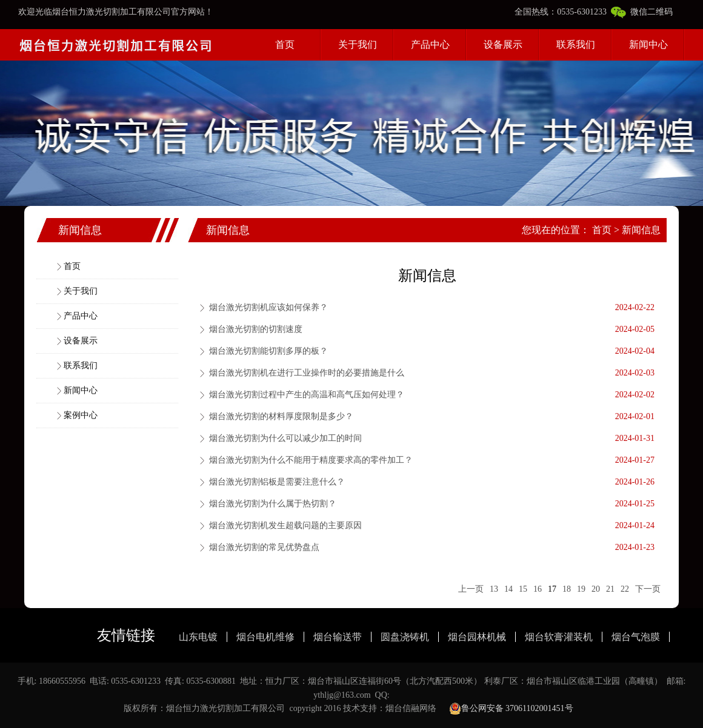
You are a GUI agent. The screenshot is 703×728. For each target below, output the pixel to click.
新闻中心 (648, 45)
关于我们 (358, 45)
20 (596, 589)
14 (508, 589)
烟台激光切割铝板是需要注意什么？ (277, 482)
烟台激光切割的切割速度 (256, 329)
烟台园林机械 (477, 637)
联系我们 (576, 45)
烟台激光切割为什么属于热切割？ (273, 504)
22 (625, 589)
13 (494, 589)
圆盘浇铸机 (405, 637)
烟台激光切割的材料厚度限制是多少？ (281, 416)
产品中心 (430, 45)
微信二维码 (642, 12)
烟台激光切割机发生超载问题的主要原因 (285, 525)
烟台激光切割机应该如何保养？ (268, 307)
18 (567, 589)
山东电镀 (198, 637)
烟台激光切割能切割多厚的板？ (268, 351)
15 (523, 589)
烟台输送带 (338, 637)
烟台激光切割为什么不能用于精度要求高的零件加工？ (311, 460)
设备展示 (503, 45)
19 (581, 589)
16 (538, 589)
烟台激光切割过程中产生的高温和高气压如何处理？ (307, 395)
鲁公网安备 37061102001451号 (511, 709)
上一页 (471, 589)
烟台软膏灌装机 (559, 637)
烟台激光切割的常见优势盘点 (264, 547)
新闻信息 (641, 230)
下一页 (648, 589)
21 (610, 589)
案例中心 (81, 415)
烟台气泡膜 (636, 637)
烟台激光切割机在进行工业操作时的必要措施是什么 (307, 373)
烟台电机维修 (265, 637)
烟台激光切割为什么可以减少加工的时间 (285, 438)
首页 (285, 45)
